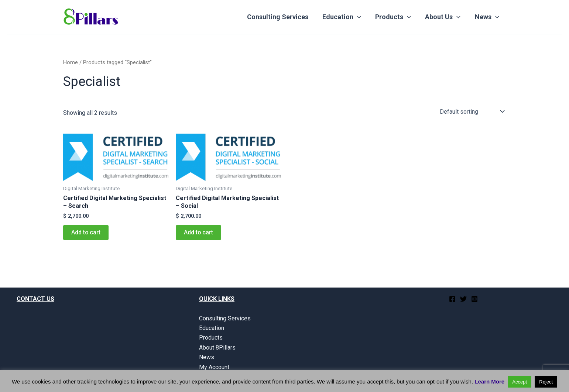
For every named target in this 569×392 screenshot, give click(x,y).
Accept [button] (520, 382)
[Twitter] (463, 299)
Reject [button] (546, 382)
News (487, 17)
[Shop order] (472, 111)
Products (395, 17)
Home (71, 62)
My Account (214, 367)
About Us (444, 17)
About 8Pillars (217, 348)
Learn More (489, 381)
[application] (360, 17)
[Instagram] (474, 299)
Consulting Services (281, 17)
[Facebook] (452, 299)
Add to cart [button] (86, 232)
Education (345, 17)
